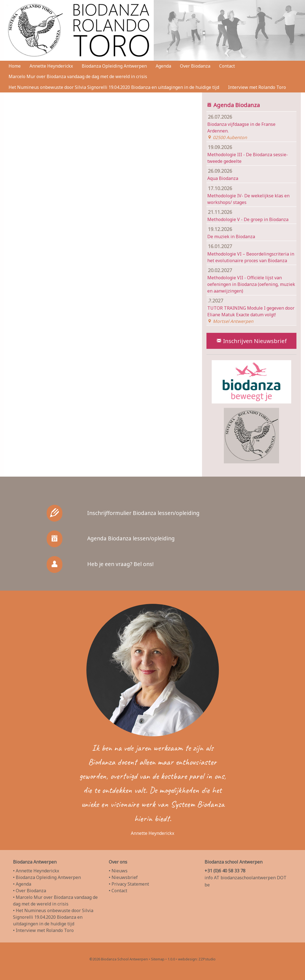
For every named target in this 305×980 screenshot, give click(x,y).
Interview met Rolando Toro (257, 87)
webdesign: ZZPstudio (197, 959)
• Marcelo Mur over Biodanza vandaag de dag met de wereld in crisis (55, 901)
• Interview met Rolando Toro (43, 930)
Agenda (163, 66)
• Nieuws (118, 871)
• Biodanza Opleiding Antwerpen (47, 877)
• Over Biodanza (30, 891)
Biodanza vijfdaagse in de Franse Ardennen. (251, 127)
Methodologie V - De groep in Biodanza (251, 215)
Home (15, 66)
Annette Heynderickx (51, 66)
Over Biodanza (195, 66)
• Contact (118, 891)
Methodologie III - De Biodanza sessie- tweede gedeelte (251, 154)
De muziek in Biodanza (251, 232)
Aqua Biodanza (251, 174)
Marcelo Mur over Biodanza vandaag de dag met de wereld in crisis (78, 76)
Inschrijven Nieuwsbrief (251, 341)
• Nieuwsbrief (123, 877)
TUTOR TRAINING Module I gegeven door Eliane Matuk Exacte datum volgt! (251, 310)
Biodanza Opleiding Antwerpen (114, 66)
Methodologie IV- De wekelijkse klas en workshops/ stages (251, 195)
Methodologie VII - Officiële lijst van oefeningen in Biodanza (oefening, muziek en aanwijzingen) (251, 280)
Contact (227, 66)
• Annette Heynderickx (36, 871)
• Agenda (22, 884)
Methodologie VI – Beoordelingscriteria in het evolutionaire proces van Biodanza (251, 253)
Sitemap (158, 959)
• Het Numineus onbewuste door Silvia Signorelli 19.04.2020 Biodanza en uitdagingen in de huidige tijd (53, 917)
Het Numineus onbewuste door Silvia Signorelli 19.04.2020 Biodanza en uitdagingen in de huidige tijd (114, 87)
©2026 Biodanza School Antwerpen (119, 959)
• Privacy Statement (129, 884)
